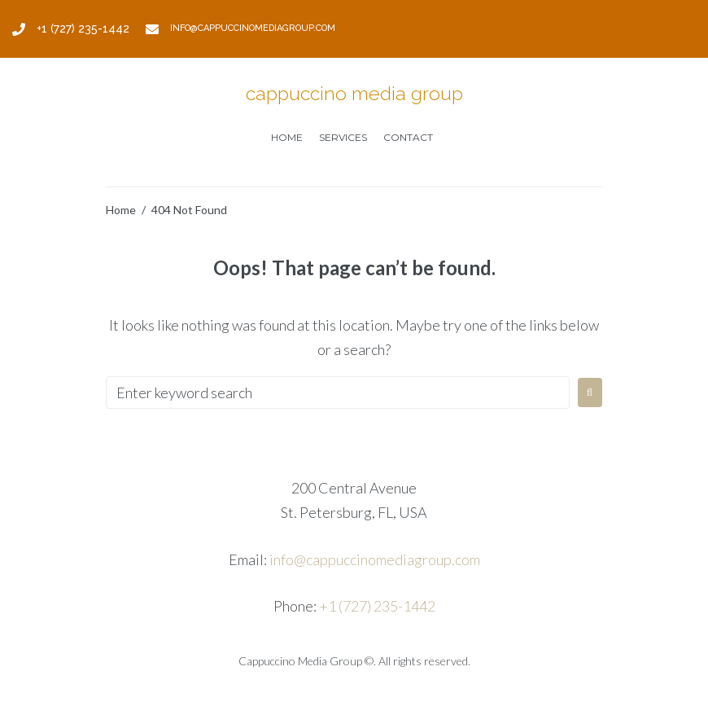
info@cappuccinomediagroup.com (375, 559)
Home (121, 210)
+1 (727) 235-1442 (377, 606)
